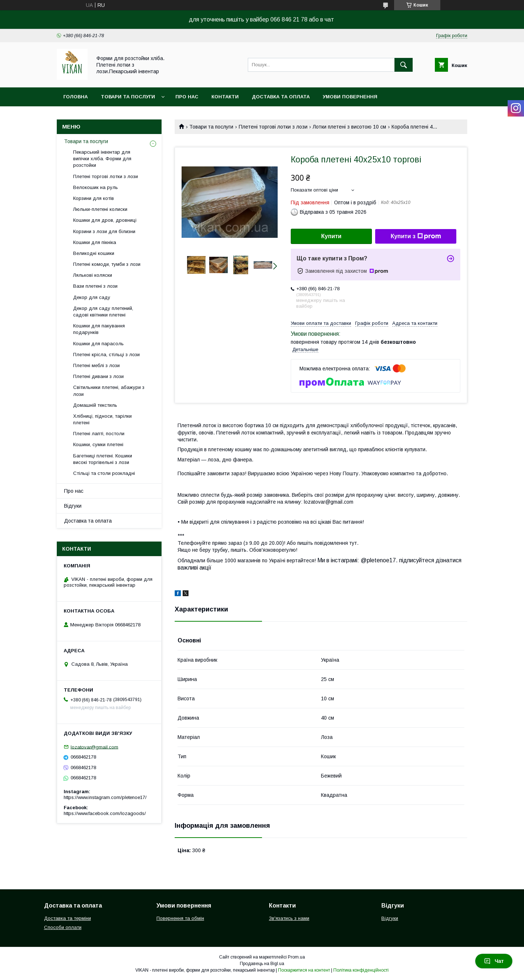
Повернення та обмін (180, 918)
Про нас (187, 97)
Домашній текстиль (95, 405)
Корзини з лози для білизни (104, 231)
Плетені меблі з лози (96, 365)
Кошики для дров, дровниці (105, 220)
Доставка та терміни (68, 918)
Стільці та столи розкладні (104, 473)
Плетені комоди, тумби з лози (107, 264)
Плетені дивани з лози (98, 376)
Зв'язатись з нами (289, 918)
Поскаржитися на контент (304, 970)
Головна (76, 97)
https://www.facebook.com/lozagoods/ (105, 813)
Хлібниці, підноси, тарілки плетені (102, 419)
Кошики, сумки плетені (98, 444)
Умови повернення (350, 97)
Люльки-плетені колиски (100, 209)
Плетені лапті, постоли (99, 434)
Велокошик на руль (96, 187)
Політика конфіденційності (361, 970)
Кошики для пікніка (95, 242)
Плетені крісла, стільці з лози (106, 355)
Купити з (416, 236)
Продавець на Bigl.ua (262, 964)
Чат (494, 961)
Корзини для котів (94, 198)
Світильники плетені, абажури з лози (109, 391)
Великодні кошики (94, 253)
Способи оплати (63, 927)
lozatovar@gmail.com (94, 747)
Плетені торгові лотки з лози (273, 127)
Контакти (225, 97)
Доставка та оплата (281, 97)
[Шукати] (404, 65)
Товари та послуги (128, 97)
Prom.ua (296, 957)
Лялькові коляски (93, 275)
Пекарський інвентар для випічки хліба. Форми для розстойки (102, 159)
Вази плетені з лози (95, 286)
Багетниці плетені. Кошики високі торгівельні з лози (103, 459)
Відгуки (73, 506)
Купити (332, 236)
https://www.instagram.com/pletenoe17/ (105, 797)
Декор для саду (92, 297)
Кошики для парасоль (98, 344)
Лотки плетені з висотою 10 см (349, 127)
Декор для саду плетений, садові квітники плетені (103, 312)
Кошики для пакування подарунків (99, 329)
